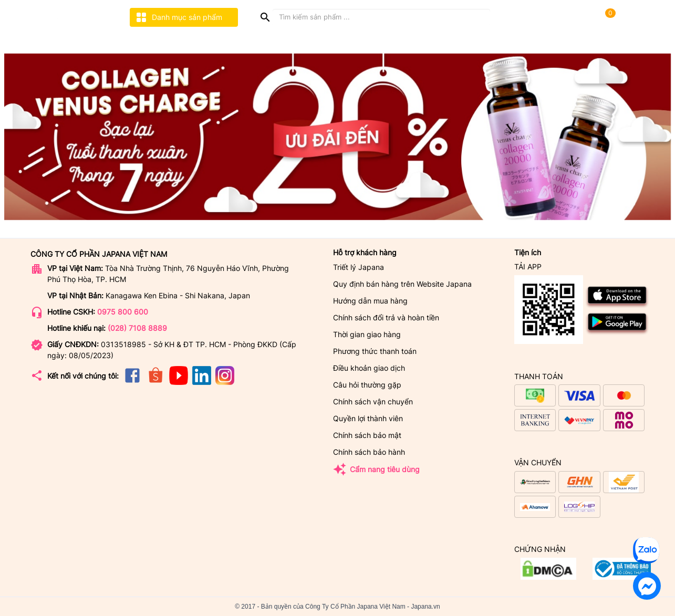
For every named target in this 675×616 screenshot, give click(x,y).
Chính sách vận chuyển (373, 401)
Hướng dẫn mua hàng (370, 301)
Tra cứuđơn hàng (517, 17)
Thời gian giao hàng (367, 334)
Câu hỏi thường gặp (367, 385)
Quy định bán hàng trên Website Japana (402, 284)
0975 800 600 (123, 312)
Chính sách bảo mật (367, 435)
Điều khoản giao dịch (369, 368)
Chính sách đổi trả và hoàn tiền (386, 317)
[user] (631, 16)
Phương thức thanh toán (375, 351)
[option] (337, 137)
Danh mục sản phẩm (179, 17)
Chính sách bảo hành (369, 452)
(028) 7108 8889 (137, 328)
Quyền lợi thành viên (368, 418)
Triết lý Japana (359, 267)
